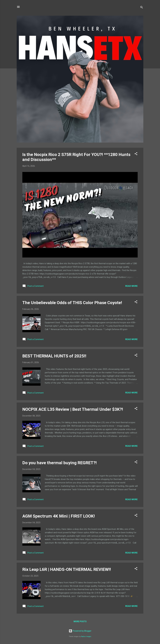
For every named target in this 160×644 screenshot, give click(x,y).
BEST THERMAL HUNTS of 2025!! (54, 356)
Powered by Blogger (80, 631)
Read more (131, 286)
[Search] (142, 8)
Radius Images (86, 637)
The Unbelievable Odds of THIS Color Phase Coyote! (72, 303)
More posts (80, 621)
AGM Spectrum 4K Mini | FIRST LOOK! (59, 516)
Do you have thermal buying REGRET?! (60, 463)
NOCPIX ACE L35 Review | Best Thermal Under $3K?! (73, 409)
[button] (136, 154)
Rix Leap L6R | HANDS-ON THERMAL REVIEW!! (67, 569)
